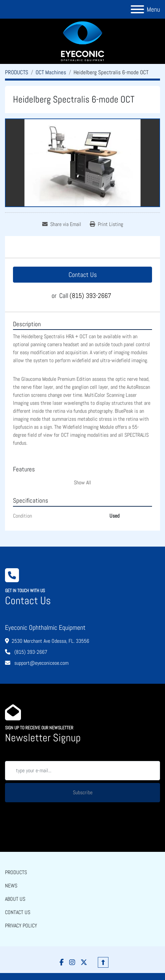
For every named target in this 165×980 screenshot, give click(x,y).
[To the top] (103, 962)
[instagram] (72, 962)
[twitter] (84, 962)
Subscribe (83, 792)
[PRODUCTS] (17, 72)
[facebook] (62, 962)
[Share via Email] (62, 224)
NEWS (11, 886)
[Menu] (137, 9)
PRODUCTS (16, 872)
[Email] (82, 771)
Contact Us (83, 275)
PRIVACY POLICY (21, 926)
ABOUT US (15, 899)
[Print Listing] (106, 224)
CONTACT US (18, 912)
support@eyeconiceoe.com (41, 663)
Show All (82, 483)
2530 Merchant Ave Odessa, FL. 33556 (50, 641)
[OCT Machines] (51, 72)
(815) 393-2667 (90, 296)
